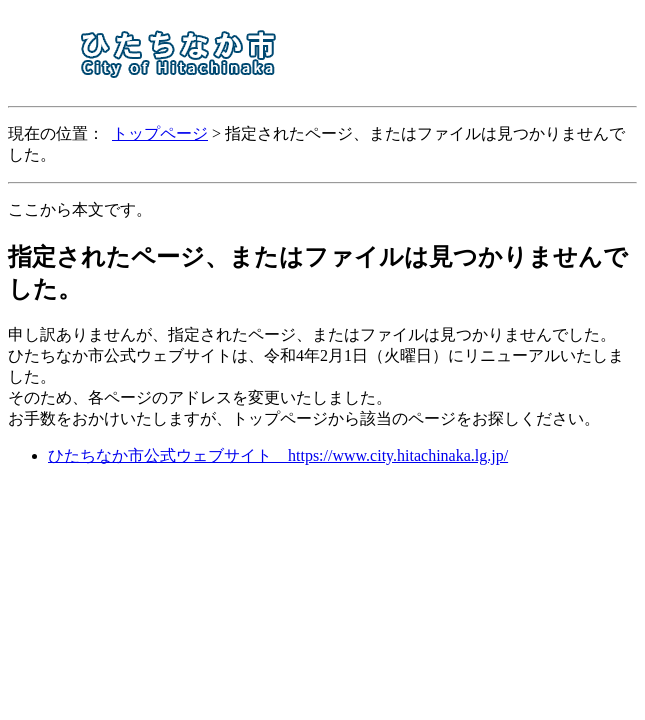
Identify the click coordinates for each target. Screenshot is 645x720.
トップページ (160, 133)
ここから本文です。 (80, 209)
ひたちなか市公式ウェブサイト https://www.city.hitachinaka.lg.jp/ (278, 455)
